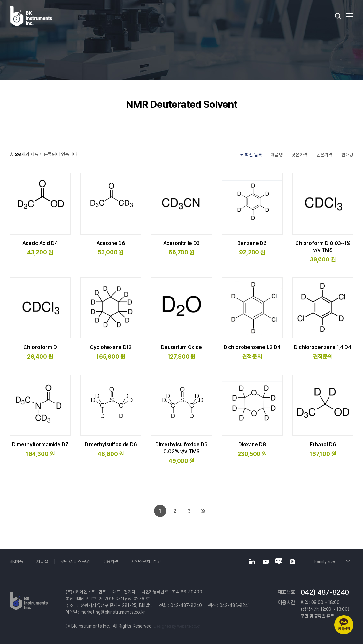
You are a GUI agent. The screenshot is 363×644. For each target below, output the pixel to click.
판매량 (347, 155)
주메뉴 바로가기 (0, 0)
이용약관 (111, 561)
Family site (325, 561)
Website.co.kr (189, 626)
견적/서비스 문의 (76, 561)
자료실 (42, 561)
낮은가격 (300, 155)
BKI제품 (16, 561)
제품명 (277, 155)
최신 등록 (254, 155)
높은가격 (324, 155)
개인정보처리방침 (147, 561)
